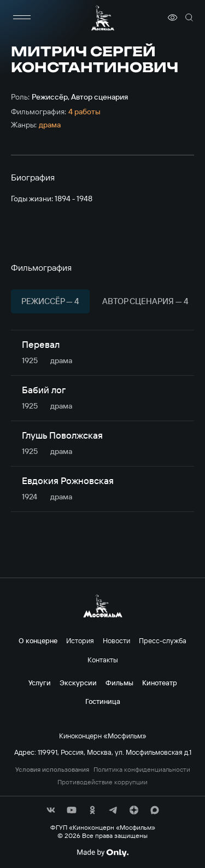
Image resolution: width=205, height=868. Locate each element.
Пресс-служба (163, 640)
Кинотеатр (160, 683)
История (80, 640)
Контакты (103, 660)
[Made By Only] (102, 853)
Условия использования (52, 770)
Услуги (40, 683)
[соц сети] (51, 810)
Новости (116, 640)
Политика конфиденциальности (142, 770)
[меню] (22, 18)
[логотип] (103, 18)
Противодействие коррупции (102, 782)
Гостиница (103, 701)
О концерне (38, 640)
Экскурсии (78, 683)
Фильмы (119, 683)
